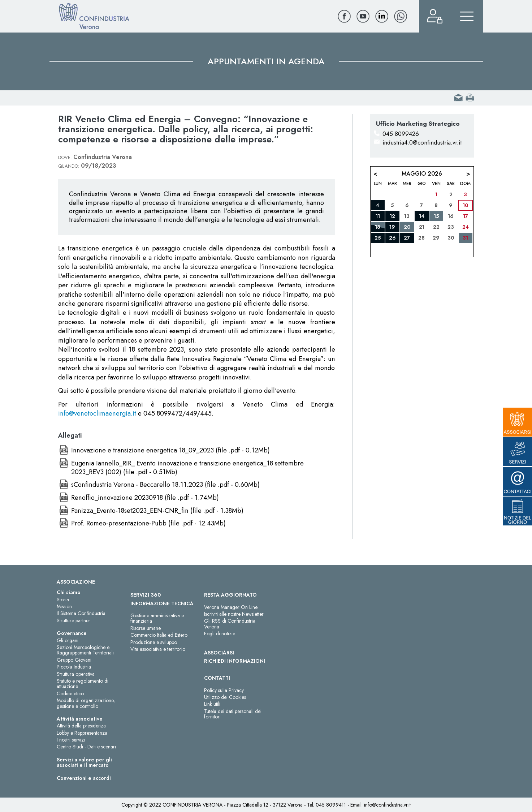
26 (392, 238)
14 (422, 216)
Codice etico (70, 693)
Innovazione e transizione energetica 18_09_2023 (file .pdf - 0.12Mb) (170, 450)
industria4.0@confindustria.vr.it (422, 142)
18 (378, 227)
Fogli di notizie (220, 633)
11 (378, 216)
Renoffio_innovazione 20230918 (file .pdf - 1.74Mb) (145, 498)
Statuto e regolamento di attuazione (83, 684)
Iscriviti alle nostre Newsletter (234, 614)
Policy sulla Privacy (224, 690)
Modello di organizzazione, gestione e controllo (86, 703)
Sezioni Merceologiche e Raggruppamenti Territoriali (85, 650)
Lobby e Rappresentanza (82, 733)
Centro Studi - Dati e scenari (86, 747)
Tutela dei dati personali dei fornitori (233, 714)
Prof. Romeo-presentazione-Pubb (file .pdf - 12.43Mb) (148, 523)
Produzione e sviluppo (154, 642)
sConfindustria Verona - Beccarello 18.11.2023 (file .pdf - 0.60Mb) (165, 485)
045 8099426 (401, 134)
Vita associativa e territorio (158, 649)
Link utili (212, 704)
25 (378, 238)
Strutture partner (73, 620)
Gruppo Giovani (74, 660)
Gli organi (68, 640)
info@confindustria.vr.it (387, 805)
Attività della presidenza (81, 726)
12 (392, 216)
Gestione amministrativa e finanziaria (157, 618)
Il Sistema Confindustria (81, 613)
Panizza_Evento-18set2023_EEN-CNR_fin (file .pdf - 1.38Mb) (157, 511)
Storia (63, 600)
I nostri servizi (71, 740)
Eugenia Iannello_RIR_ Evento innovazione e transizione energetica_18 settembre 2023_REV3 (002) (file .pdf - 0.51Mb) (187, 468)
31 (465, 238)
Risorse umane (146, 628)
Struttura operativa (76, 674)
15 (436, 216)
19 (392, 227)
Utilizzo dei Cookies (225, 697)
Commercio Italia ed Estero (159, 635)
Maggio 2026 (422, 174)
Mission (64, 606)
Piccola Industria (74, 667)
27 (407, 238)
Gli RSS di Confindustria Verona (230, 624)
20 (407, 227)
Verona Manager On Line (231, 607)
